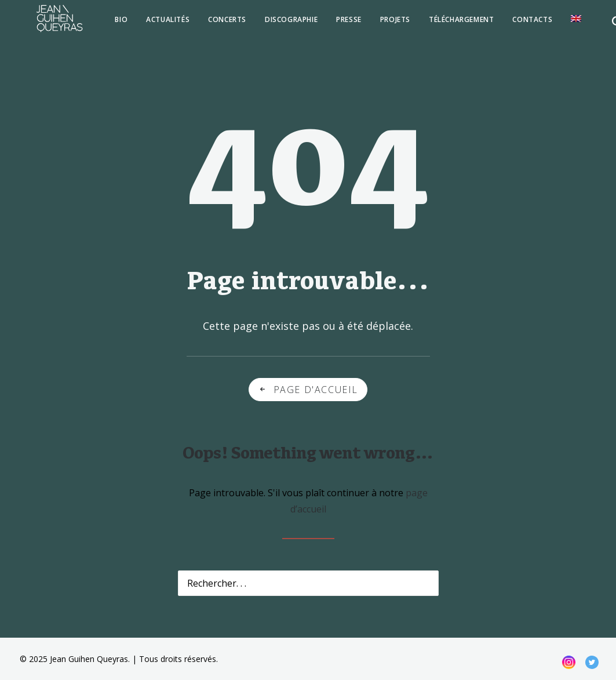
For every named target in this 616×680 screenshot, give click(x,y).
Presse (328, 24)
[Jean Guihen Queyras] (49, 23)
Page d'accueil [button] (308, 390)
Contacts (511, 24)
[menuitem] (100, 24)
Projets (374, 24)
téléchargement (440, 24)
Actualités (147, 24)
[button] (581, 23)
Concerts (206, 24)
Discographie (270, 24)
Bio (100, 24)
